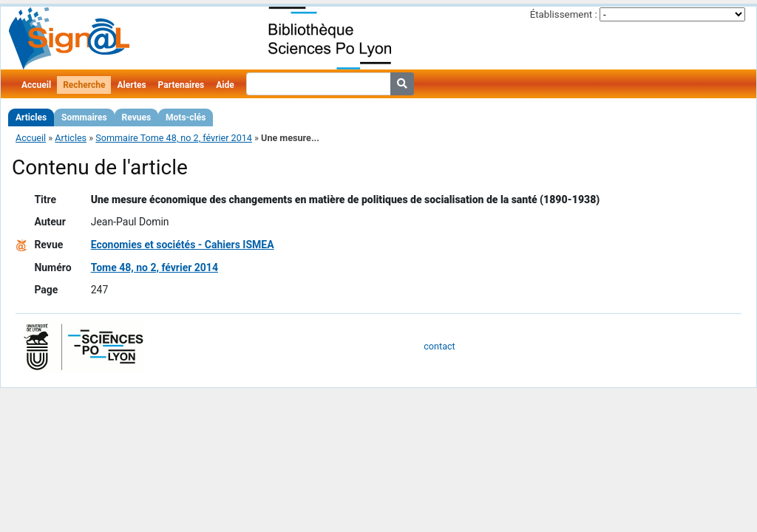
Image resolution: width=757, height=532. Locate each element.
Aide (225, 85)
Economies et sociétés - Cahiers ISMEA (183, 245)
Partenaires (181, 85)
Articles (31, 117)
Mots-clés (186, 117)
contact (439, 346)
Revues (137, 117)
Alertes (131, 85)
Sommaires (84, 117)
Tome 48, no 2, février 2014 (155, 267)
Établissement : (564, 14)
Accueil (36, 85)
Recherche (84, 85)
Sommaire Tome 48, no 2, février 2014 (174, 138)
